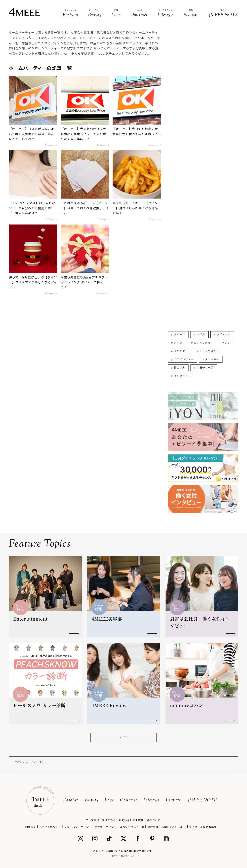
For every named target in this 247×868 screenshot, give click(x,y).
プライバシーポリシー (78, 827)
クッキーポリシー (106, 827)
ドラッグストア (209, 351)
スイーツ (179, 334)
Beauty (92, 800)
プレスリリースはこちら (101, 820)
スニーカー (212, 359)
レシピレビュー (204, 343)
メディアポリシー (50, 827)
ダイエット (223, 334)
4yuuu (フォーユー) (174, 827)
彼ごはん (179, 367)
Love (109, 800)
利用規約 (31, 827)
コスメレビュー (184, 359)
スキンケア (181, 351)
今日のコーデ (205, 367)
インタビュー (182, 376)
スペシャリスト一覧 (132, 827)
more (123, 737)
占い (228, 343)
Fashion (71, 800)
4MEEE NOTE (202, 800)
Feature (173, 800)
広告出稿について (149, 820)
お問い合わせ (127, 820)
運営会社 (153, 827)
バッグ (178, 343)
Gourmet (129, 800)
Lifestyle (152, 800)
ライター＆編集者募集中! (205, 827)
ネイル (201, 334)
